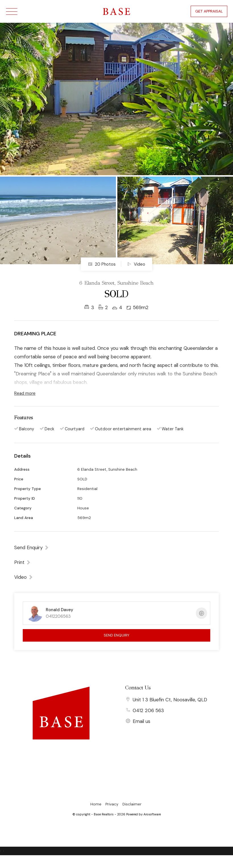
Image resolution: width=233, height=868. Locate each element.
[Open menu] (12, 12)
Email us (142, 721)
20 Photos (102, 264)
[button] (22, 562)
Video (136, 264)
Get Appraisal (209, 11)
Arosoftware (152, 814)
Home (96, 804)
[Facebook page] (61, 750)
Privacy (112, 804)
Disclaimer (132, 804)
